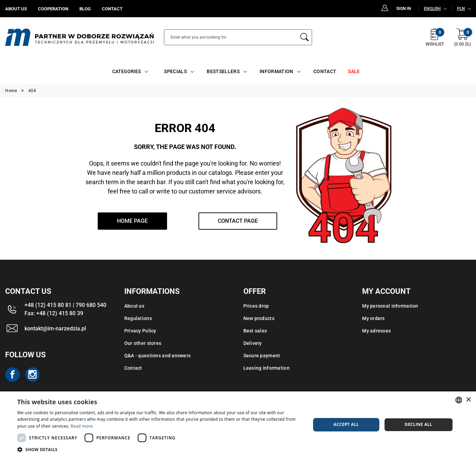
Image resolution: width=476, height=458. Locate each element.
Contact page (238, 221)
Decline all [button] (418, 424)
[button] (160, 449)
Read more (82, 426)
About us (134, 306)
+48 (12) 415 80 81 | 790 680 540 (65, 305)
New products (259, 318)
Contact (133, 368)
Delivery (253, 343)
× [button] (468, 400)
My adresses (376, 331)
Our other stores (143, 343)
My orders (373, 318)
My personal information (390, 306)
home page (132, 221)
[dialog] (238, 425)
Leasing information (266, 368)
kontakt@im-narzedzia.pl (55, 328)
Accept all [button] (346, 424)
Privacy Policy (140, 331)
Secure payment (262, 356)
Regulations (138, 318)
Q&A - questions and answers (158, 356)
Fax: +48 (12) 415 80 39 (54, 313)
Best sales (255, 331)
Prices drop (256, 306)
